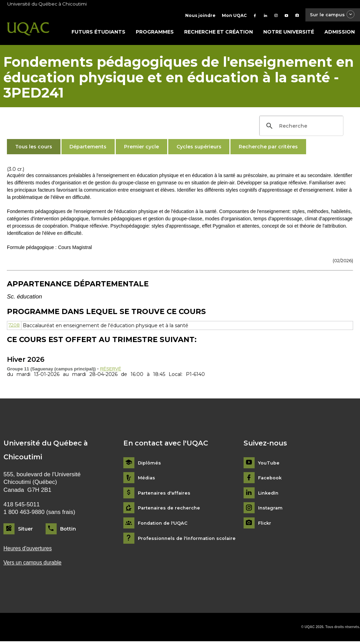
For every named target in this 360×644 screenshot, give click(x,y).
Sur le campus (330, 15)
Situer (25, 531)
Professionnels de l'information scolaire (190, 540)
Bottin (68, 531)
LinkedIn (269, 495)
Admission (340, 34)
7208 (15, 327)
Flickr (265, 525)
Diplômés (150, 465)
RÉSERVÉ (112, 370)
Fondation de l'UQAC (165, 525)
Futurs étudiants (98, 34)
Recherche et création (219, 34)
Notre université (289, 34)
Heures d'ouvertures (30, 550)
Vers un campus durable (35, 565)
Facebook (271, 480)
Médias (147, 480)
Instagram (271, 510)
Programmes (155, 34)
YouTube (269, 465)
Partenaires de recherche (171, 510)
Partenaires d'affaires (166, 495)
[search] (300, 128)
